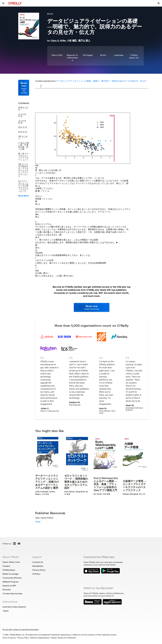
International (10, 602)
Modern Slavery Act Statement (64, 638)
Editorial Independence (40, 638)
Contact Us (38, 562)
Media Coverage (10, 574)
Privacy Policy (39, 570)
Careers (6, 566)
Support (37, 557)
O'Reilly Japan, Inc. (134, 56)
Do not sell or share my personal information (21, 630)
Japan (6, 611)
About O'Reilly (11, 557)
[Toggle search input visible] (159, 3)
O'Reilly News (9, 570)
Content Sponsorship (12, 594)
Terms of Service (9, 638)
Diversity (7, 590)
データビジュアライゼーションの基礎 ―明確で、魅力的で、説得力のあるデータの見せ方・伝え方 (101, 81)
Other (38, 522)
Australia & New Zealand (14, 607)
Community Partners (12, 578)
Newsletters (38, 566)
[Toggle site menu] (3, 3)
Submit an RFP (9, 586)
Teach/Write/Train (11, 562)
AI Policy (36, 574)
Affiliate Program (11, 582)
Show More (23, 196)
